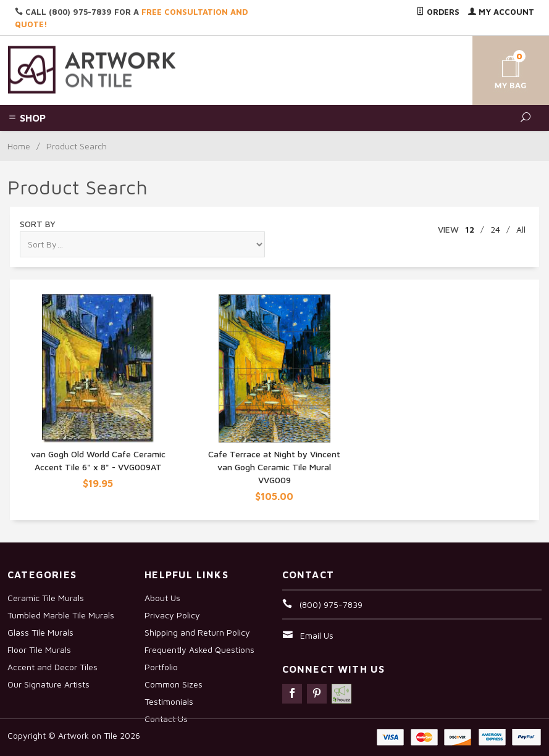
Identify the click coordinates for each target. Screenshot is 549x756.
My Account (501, 12)
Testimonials (169, 701)
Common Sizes (174, 684)
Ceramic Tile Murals (46, 598)
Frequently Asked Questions (199, 650)
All (521, 229)
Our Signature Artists (48, 684)
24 (495, 229)
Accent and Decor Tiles (52, 667)
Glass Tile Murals (40, 632)
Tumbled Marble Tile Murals (61, 615)
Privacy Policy (172, 615)
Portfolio (161, 667)
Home (19, 146)
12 (470, 229)
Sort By (38, 224)
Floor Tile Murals (39, 650)
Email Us (317, 635)
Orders (438, 12)
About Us (162, 598)
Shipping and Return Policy (197, 632)
